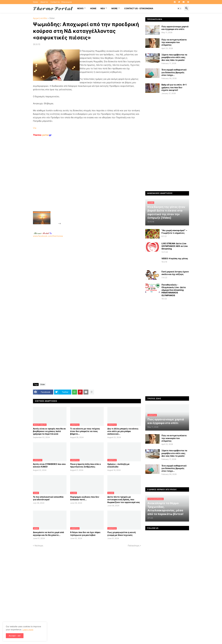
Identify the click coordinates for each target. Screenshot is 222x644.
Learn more (28, 629)
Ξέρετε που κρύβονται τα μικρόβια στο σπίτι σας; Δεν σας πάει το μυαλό (174, 57)
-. (43, 233)
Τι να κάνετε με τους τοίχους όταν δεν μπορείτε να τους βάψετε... (85, 431)
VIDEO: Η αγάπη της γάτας (175, 258)
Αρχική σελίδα (40, 18)
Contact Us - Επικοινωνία (61, 2)
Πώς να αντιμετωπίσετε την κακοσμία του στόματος (174, 42)
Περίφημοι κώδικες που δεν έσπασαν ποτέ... (85, 498)
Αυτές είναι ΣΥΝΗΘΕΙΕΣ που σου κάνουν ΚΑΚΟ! (49, 465)
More (115, 8)
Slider (52, 18)
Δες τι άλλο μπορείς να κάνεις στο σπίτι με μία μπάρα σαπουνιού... (123, 431)
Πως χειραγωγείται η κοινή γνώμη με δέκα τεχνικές (122, 534)
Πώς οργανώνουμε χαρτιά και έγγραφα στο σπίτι (175, 28)
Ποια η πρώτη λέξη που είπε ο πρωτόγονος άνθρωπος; (85, 465)
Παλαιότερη (134, 546)
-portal (42, 135)
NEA (103, 8)
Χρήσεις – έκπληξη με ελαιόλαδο (118, 465)
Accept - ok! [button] (15, 636)
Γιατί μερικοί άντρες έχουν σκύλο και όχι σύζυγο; (175, 273)
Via (35, 128)
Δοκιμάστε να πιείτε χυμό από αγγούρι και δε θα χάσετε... (48, 534)
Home (35, 2)
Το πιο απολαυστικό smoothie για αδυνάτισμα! (48, 498)
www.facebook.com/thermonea (87, 275)
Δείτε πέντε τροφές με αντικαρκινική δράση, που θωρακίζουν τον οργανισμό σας (124, 499)
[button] (179, 8)
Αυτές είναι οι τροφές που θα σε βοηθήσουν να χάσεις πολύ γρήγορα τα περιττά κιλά (49, 431)
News (80, 8)
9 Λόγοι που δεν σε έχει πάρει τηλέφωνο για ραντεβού (85, 534)
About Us (44, 2)
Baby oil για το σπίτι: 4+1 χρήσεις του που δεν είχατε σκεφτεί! (174, 87)
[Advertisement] (83, 181)
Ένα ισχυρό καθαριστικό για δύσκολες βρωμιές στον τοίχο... (174, 72)
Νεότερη (39, 546)
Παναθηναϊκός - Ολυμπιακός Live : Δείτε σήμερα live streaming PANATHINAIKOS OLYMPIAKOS (174, 290)
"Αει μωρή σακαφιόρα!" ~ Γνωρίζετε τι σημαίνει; (174, 232)
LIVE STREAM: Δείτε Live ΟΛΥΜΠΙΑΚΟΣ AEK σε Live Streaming (175, 246)
